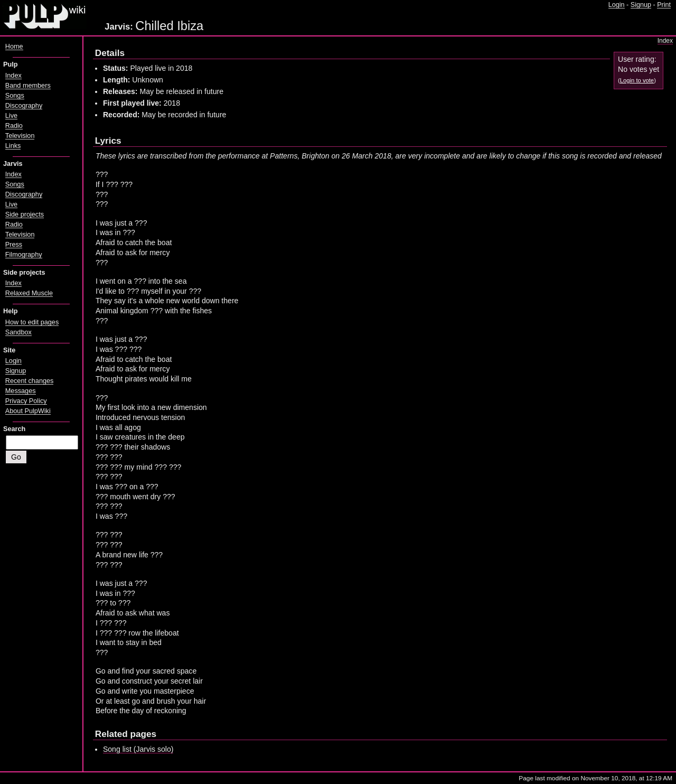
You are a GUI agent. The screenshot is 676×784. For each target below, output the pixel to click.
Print (664, 5)
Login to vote (637, 80)
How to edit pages (32, 322)
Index (665, 41)
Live (11, 116)
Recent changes (30, 381)
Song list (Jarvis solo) (138, 749)
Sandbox (18, 332)
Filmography (24, 255)
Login (617, 5)
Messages (21, 391)
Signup (641, 5)
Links (13, 146)
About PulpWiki (28, 411)
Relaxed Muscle (29, 293)
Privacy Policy (26, 401)
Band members (28, 86)
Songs (15, 96)
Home (14, 46)
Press (14, 245)
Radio (14, 126)
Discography (24, 106)
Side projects (25, 214)
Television (20, 136)
